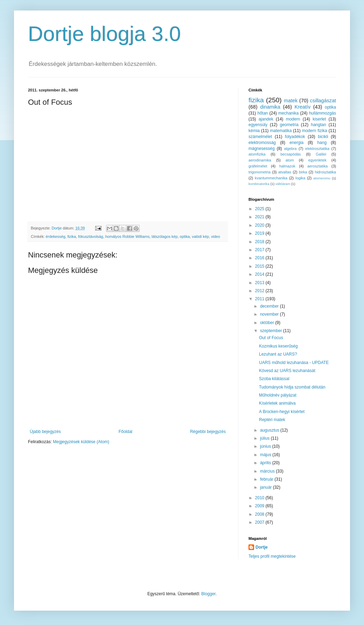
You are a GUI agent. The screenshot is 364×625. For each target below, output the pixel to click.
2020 (260, 225)
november (270, 314)
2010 (260, 498)
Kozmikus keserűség (278, 346)
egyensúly (258, 125)
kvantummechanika (271, 178)
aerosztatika (317, 166)
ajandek (266, 119)
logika (300, 178)
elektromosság (262, 143)
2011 (260, 299)
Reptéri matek (272, 420)
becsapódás (290, 154)
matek (291, 101)
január (267, 487)
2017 (260, 250)
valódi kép (200, 236)
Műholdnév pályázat (278, 395)
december (270, 306)
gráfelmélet (258, 166)
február (267, 479)
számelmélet (260, 137)
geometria (289, 125)
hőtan (262, 113)
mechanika (288, 113)
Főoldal (125, 432)
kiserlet (319, 119)
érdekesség (56, 236)
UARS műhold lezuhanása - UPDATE (294, 363)
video (216, 236)
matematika (281, 131)
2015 (260, 266)
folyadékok (295, 137)
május (266, 455)
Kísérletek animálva (277, 403)
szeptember (272, 331)
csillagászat (323, 101)
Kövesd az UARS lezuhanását (287, 371)
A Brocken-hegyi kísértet (282, 412)
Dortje (262, 547)
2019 (260, 233)
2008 (260, 514)
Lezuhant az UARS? (278, 354)
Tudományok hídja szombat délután (292, 387)
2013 (260, 283)
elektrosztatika (317, 149)
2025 (260, 209)
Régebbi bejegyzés (208, 432)
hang (322, 143)
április (266, 463)
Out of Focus (271, 338)
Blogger (208, 594)
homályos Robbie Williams (127, 236)
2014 (260, 274)
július (265, 438)
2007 (260, 522)
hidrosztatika (325, 172)
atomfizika (257, 154)
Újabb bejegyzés (45, 432)
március (268, 471)
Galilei (321, 154)
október (268, 323)
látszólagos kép (164, 236)
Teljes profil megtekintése (272, 556)
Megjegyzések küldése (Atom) (81, 442)
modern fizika (315, 131)
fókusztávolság (90, 236)
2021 (260, 217)
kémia (254, 131)
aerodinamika (260, 160)
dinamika (270, 107)
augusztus (270, 430)
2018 (260, 242)
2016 (260, 258)
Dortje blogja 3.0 (104, 34)
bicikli (323, 137)
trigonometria (260, 172)
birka (303, 172)
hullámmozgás (323, 113)
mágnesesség (262, 149)
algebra (290, 149)
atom (290, 160)
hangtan (318, 125)
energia (296, 143)
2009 (260, 506)
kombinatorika (259, 184)
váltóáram (283, 184)
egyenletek (317, 160)
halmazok (287, 166)
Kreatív (303, 107)
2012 (260, 291)
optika (185, 236)
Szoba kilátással (274, 379)
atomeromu (322, 178)
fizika (72, 236)
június (266, 446)
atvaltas (285, 172)
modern (293, 119)
